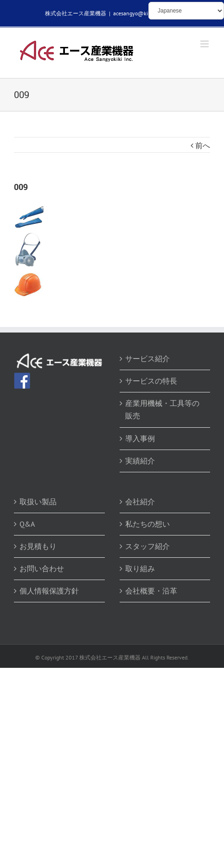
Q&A (27, 524)
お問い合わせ (42, 568)
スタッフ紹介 (147, 546)
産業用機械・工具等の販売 (162, 409)
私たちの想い (147, 524)
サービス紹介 (147, 359)
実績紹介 (140, 461)
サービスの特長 (151, 381)
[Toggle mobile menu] (205, 44)
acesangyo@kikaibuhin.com (146, 13)
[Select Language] (186, 11)
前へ (203, 145)
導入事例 (140, 438)
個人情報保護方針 (49, 591)
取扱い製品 (38, 502)
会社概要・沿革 (151, 591)
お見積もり (38, 546)
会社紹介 (140, 502)
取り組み (140, 568)
